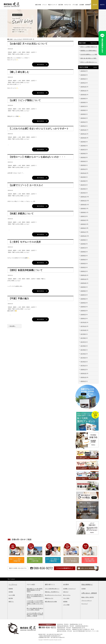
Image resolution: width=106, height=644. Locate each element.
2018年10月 (83, 283)
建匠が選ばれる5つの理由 (51, 602)
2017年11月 (83, 326)
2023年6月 (83, 110)
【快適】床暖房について (21, 214)
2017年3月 (83, 358)
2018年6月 (83, 299)
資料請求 (95, 5)
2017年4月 (83, 354)
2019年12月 (83, 236)
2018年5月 (83, 303)
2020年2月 (83, 228)
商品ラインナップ (53, 5)
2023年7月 (83, 106)
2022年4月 (83, 161)
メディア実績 (66, 605)
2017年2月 (83, 362)
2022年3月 (83, 165)
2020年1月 (83, 232)
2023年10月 (83, 95)
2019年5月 (83, 256)
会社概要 (82, 5)
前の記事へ (13, 326)
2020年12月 (83, 197)
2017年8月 (83, 338)
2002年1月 (83, 381)
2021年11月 (83, 173)
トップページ (13, 584)
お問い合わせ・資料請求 (89, 593)
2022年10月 (83, 138)
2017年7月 (83, 342)
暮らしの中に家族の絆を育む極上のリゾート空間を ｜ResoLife (35, 609)
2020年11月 (83, 201)
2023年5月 (83, 114)
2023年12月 (83, 87)
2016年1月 (83, 370)
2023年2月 (83, 122)
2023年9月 (83, 98)
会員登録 (83, 589)
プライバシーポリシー (87, 601)
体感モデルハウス (49, 598)
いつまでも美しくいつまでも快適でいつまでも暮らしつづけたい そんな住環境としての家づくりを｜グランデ (35, 603)
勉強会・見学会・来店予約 (88, 597)
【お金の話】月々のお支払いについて (28, 44)
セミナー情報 (12, 595)
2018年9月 (83, 287)
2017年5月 (83, 350)
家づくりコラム (67, 595)
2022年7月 (83, 150)
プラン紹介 (75, 5)
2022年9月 (83, 142)
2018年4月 (83, 307)
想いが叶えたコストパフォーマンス (53, 595)
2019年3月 (83, 263)
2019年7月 (83, 248)
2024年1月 (83, 83)
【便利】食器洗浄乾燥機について (26, 270)
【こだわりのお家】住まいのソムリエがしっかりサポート (39, 129)
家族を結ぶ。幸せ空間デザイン (52, 592)
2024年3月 (83, 75)
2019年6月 (83, 252)
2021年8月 (83, 181)
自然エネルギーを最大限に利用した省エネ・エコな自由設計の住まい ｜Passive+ (35, 596)
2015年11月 (83, 377)
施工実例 (61, 5)
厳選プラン (11, 602)
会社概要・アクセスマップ (69, 589)
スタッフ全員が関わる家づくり (52, 589)
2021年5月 (83, 189)
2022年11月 (83, 134)
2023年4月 (83, 118)
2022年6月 (83, 153)
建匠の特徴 (38, 5)
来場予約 (102, 5)
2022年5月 (83, 157)
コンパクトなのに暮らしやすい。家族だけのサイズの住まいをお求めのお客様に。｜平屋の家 (35, 614)
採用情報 (65, 602)
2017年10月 (83, 330)
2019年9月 (83, 240)
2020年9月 (83, 208)
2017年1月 (83, 366)
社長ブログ (66, 592)
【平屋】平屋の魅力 (19, 298)
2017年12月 (83, 322)
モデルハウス (68, 5)
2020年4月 (83, 220)
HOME (11, 39)
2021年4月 (83, 193)
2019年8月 (83, 244)
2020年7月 (83, 216)
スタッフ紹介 (66, 598)
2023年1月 (83, 126)
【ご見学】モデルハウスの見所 (25, 242)
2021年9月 (83, 177)
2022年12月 (83, 130)
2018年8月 (83, 291)
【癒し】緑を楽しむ (19, 72)
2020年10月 (83, 205)
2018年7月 (83, 295)
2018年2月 (83, 315)
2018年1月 (83, 318)
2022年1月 (83, 169)
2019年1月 (83, 271)
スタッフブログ (18, 39)
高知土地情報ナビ (87, 584)
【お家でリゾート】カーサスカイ (26, 185)
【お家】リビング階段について (25, 100)
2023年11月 (83, 91)
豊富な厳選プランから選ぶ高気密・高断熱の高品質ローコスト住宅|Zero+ (35, 590)
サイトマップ (85, 604)
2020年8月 (83, 212)
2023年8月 (83, 102)
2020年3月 (83, 224)
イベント (45, 5)
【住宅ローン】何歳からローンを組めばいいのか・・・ (37, 157)
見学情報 (11, 592)
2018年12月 (83, 275)
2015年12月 (83, 373)
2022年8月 (83, 146)
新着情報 (11, 589)
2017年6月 (83, 346)
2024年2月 (83, 79)
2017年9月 (83, 334)
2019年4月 (83, 260)
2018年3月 (83, 311)
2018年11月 (83, 279)
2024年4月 (83, 71)
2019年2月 (83, 267)
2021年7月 (83, 185)
